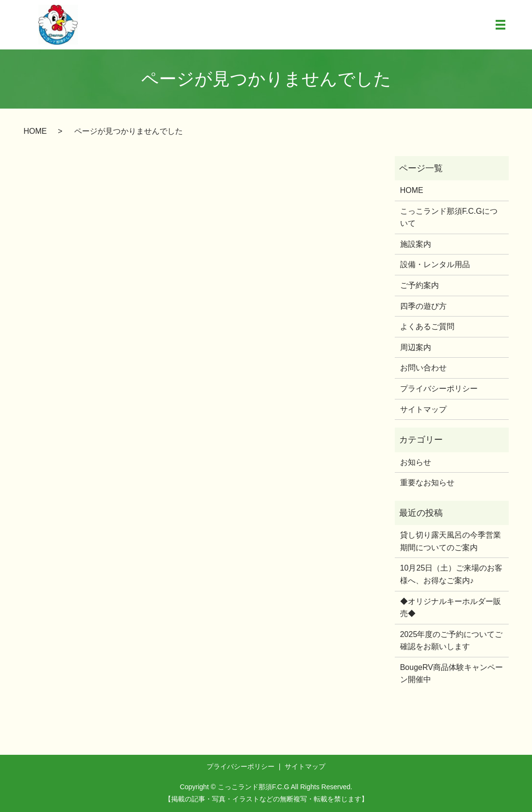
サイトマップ (423, 409)
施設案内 (416, 244)
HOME (35, 131)
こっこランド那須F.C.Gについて (449, 217)
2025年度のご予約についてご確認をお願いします (451, 641)
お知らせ (416, 462)
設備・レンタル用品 (435, 265)
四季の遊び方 (423, 306)
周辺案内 (416, 347)
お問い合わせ (423, 368)
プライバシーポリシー (439, 389)
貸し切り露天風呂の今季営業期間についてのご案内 (451, 541)
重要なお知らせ (427, 483)
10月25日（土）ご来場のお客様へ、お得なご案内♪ (451, 575)
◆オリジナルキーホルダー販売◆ (451, 608)
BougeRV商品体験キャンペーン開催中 (451, 674)
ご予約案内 (419, 285)
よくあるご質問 (427, 326)
